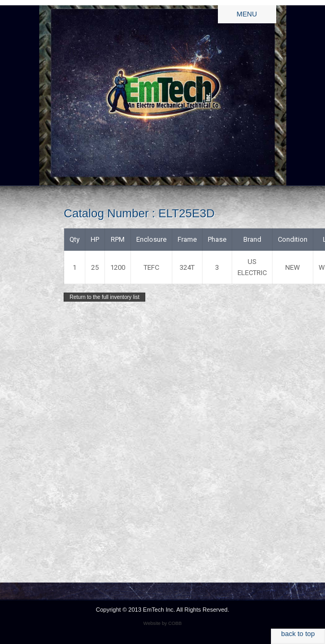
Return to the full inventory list (104, 297)
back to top (298, 634)
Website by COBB (162, 623)
